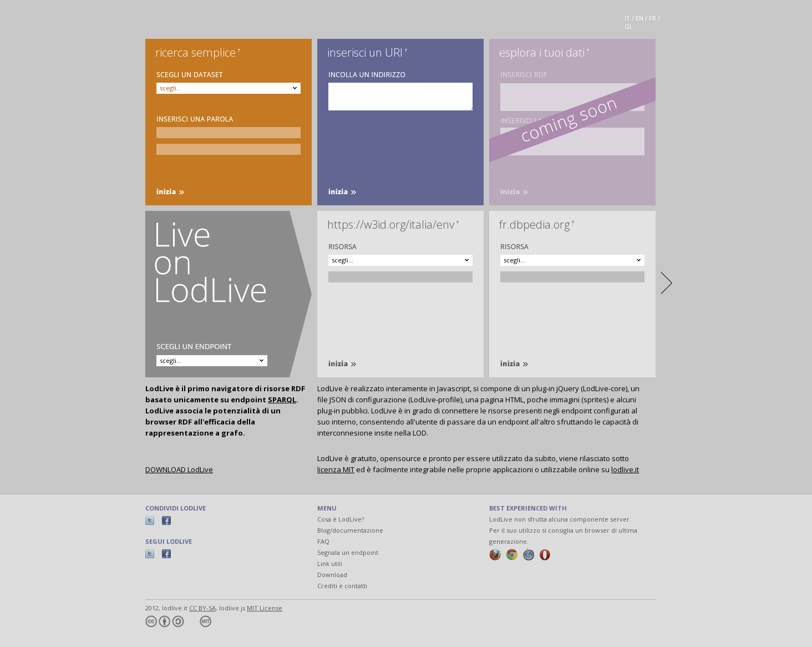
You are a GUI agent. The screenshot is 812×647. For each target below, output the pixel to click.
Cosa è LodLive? (341, 519)
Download (332, 575)
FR (653, 18)
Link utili (330, 563)
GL (629, 26)
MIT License (265, 608)
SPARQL (282, 400)
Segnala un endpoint (348, 552)
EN (640, 18)
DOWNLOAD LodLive (179, 469)
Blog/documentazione (350, 530)
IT (627, 18)
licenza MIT (336, 469)
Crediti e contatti (342, 586)
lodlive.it (625, 469)
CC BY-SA (202, 608)
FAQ (323, 541)
